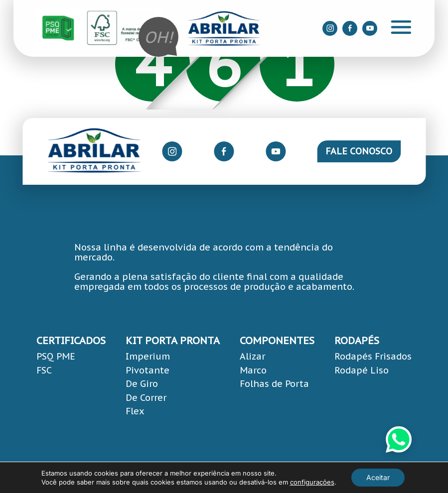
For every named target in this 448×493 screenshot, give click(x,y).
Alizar (252, 356)
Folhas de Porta (274, 384)
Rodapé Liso (362, 370)
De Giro (142, 384)
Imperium (148, 356)
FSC (44, 370)
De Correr (146, 398)
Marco (253, 370)
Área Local (418, 483)
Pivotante (148, 370)
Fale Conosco (359, 151)
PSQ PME (56, 356)
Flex (135, 411)
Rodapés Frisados (373, 356)
